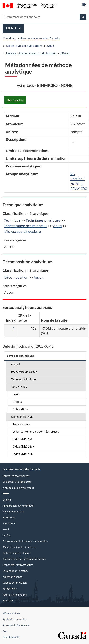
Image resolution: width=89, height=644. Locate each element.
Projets (17, 402)
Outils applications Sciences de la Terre (31, 53)
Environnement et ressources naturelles (25, 541)
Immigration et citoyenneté (18, 506)
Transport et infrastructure (18, 565)
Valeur (76, 116)
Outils (51, 46)
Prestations (9, 523)
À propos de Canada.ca (16, 625)
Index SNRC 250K (24, 447)
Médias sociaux (11, 613)
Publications (21, 409)
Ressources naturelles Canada (40, 38)
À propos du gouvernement (18, 488)
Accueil (15, 364)
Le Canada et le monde (16, 571)
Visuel (57, 226)
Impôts (7, 535)
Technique (12, 220)
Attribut (13, 116)
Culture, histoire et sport (16, 553)
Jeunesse (8, 601)
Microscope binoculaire (23, 231)
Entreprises (9, 517)
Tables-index (19, 387)
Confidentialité (11, 637)
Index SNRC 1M (22, 439)
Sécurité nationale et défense (19, 547)
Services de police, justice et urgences (24, 559)
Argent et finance (12, 577)
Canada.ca (9, 38)
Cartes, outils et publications (24, 46)
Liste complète (15, 100)
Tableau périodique (23, 379)
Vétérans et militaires (15, 595)
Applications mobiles (14, 619)
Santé (6, 529)
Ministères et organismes (17, 482)
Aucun (39, 277)
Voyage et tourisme (13, 512)
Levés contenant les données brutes (36, 432)
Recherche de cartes (24, 372)
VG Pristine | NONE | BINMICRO (79, 181)
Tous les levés (21, 424)
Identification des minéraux (26, 226)
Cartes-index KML (22, 417)
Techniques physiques (43, 220)
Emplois (7, 500)
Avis (5, 631)
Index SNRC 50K (23, 454)
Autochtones (10, 589)
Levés (16, 394)
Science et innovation (15, 583)
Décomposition (16, 277)
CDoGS (65, 53)
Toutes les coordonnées (16, 476)
